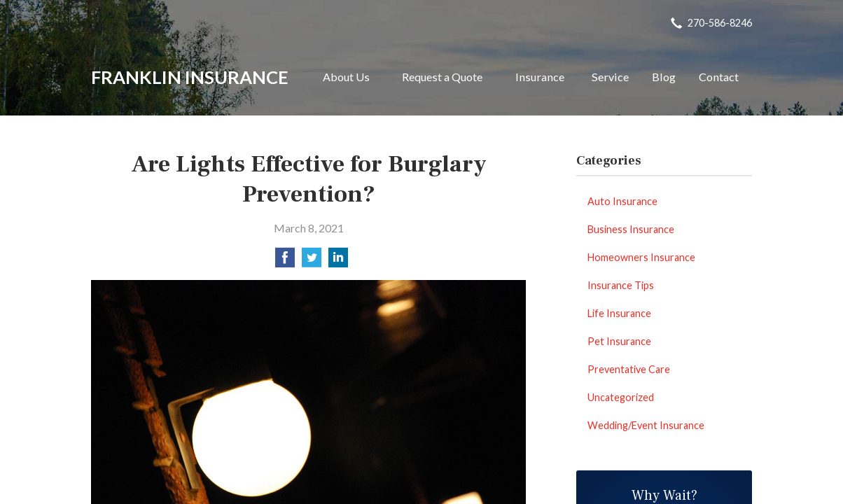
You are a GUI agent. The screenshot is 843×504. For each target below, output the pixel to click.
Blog (664, 77)
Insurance (540, 77)
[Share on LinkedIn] (338, 261)
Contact (719, 77)
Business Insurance (631, 229)
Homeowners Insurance (641, 257)
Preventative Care (629, 369)
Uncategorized (621, 397)
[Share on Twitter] (312, 261)
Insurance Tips (621, 285)
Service (610, 77)
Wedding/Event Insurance (646, 425)
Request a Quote (442, 77)
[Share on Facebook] (285, 261)
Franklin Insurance (190, 77)
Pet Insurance (619, 341)
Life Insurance (619, 313)
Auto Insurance (622, 201)
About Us (346, 77)
